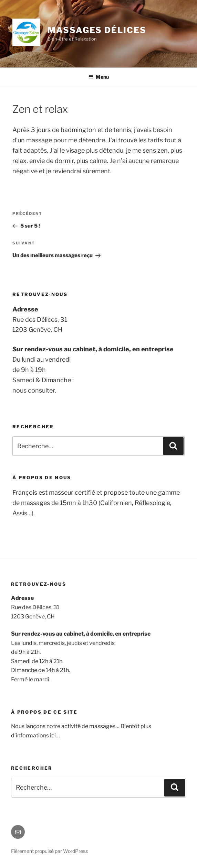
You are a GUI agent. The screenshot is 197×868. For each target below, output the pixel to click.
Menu (99, 77)
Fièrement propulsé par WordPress (49, 851)
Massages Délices (97, 30)
